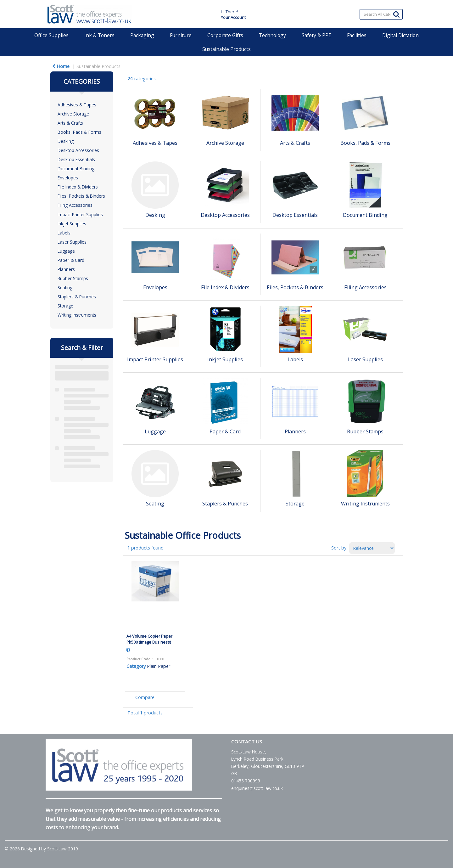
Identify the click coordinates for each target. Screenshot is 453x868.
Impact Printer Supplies (80, 214)
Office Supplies (51, 35)
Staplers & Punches (77, 297)
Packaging (142, 35)
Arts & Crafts (70, 123)
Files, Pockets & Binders (81, 196)
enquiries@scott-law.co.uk (257, 788)
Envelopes (68, 178)
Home (61, 66)
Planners (66, 269)
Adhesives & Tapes (77, 105)
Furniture (181, 35)
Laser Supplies (72, 242)
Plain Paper (159, 666)
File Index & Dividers (78, 187)
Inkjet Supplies (72, 224)
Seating (65, 287)
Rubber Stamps (73, 278)
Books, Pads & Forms (79, 132)
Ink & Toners (99, 35)
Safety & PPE (316, 35)
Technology (272, 35)
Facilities (357, 35)
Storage (65, 306)
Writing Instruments (77, 315)
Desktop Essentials (76, 159)
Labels (64, 233)
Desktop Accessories (78, 150)
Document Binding (76, 169)
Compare (140, 698)
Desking (66, 141)
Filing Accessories (75, 205)
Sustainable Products (226, 49)
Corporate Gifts (225, 35)
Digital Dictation (400, 35)
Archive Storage (73, 114)
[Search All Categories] (381, 14)
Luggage (66, 251)
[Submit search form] (396, 14)
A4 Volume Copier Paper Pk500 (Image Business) (149, 639)
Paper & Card (71, 260)
